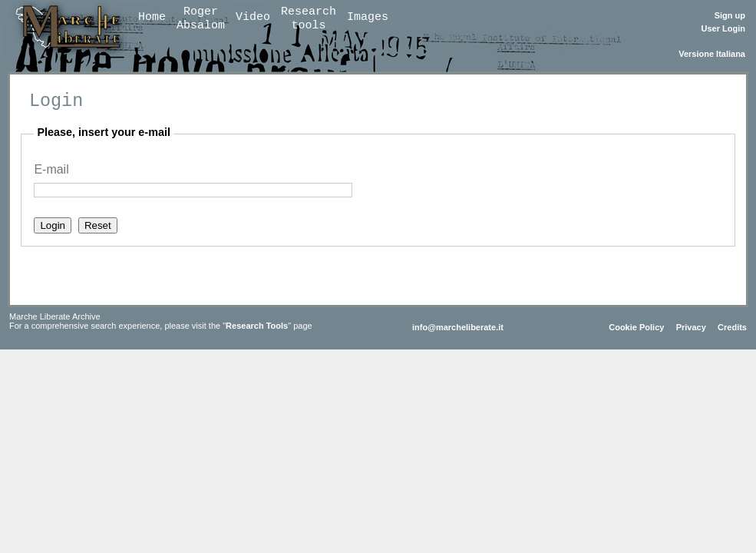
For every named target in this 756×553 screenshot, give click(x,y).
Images (368, 17)
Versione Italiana (712, 54)
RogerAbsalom (201, 19)
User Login (723, 28)
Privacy (691, 327)
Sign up (730, 15)
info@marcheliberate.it (458, 327)
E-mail (51, 169)
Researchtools (309, 19)
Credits (732, 327)
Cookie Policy (636, 327)
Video (253, 17)
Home (152, 17)
